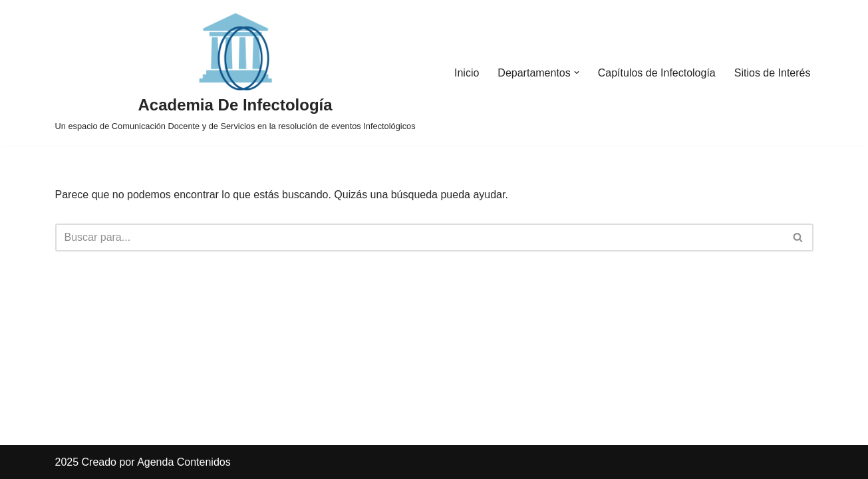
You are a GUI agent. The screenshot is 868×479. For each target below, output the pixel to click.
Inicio (467, 73)
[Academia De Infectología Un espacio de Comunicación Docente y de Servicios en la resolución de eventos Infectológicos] (235, 73)
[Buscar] (419, 238)
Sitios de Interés (773, 73)
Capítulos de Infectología (657, 73)
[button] (577, 73)
